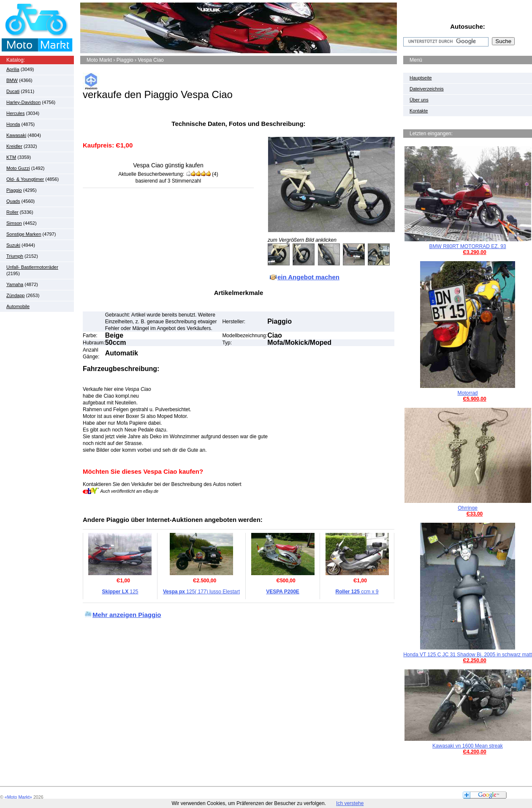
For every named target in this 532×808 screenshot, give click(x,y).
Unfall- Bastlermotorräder (32, 267)
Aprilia (13, 69)
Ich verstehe (350, 803)
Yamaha (15, 284)
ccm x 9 (357, 592)
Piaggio (14, 190)
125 (120, 592)
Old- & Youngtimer (25, 179)
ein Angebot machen (308, 277)
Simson (14, 223)
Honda (13, 124)
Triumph (15, 256)
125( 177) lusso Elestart (201, 592)
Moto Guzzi (18, 168)
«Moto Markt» (18, 797)
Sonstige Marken (24, 234)
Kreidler (14, 146)
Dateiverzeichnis (427, 89)
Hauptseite (421, 78)
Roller (12, 212)
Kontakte (419, 111)
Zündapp (15, 295)
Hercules (15, 113)
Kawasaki (16, 135)
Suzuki (13, 245)
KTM (11, 157)
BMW (12, 80)
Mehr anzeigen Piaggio (127, 615)
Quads (13, 201)
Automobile (18, 306)
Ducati (13, 91)
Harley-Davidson (23, 102)
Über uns (419, 100)
